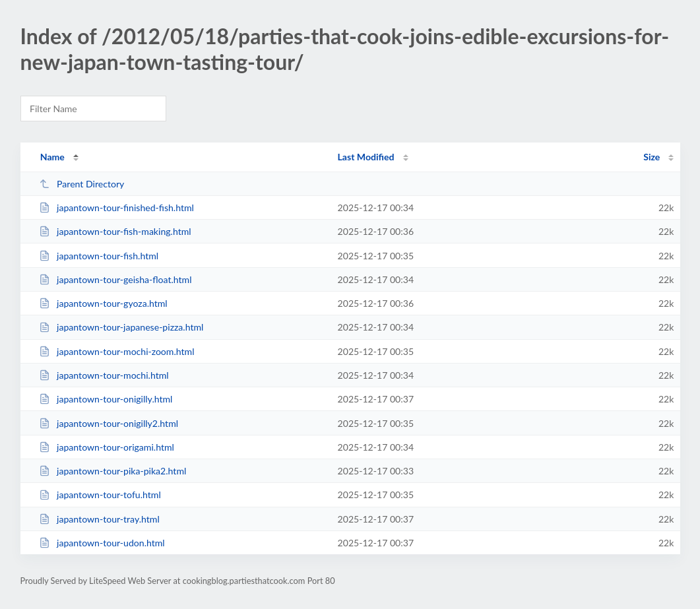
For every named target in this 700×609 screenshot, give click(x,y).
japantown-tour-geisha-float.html (115, 279)
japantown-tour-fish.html (99, 256)
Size (652, 157)
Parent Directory (82, 184)
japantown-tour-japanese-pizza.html (121, 327)
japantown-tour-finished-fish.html (116, 208)
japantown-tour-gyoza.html (103, 303)
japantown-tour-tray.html (99, 519)
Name (52, 157)
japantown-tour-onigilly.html (106, 399)
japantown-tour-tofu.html (100, 495)
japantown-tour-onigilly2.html (109, 423)
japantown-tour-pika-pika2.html (113, 471)
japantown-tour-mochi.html (104, 375)
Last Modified (366, 157)
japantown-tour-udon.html (102, 543)
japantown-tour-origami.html (107, 447)
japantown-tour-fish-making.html (115, 231)
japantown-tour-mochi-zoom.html (117, 351)
